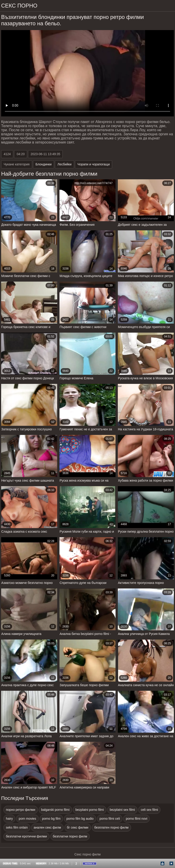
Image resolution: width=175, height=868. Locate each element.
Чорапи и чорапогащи (94, 164)
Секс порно (19, 6)
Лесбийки (64, 164)
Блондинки (44, 164)
